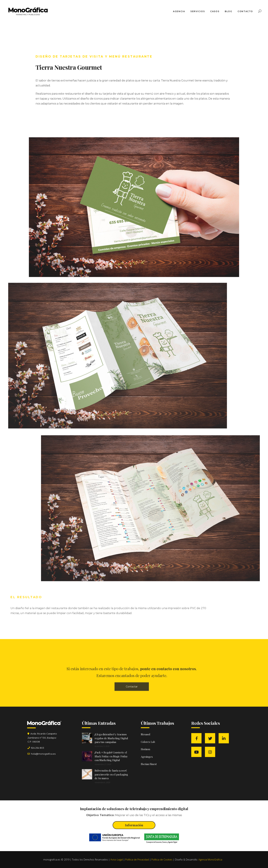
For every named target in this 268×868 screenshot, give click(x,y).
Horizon (145, 749)
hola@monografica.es (43, 754)
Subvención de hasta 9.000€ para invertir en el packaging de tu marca (111, 774)
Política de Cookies (162, 860)
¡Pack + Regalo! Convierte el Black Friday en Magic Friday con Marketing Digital (111, 756)
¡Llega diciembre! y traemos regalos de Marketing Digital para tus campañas (111, 738)
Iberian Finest (149, 764)
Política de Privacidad (137, 860)
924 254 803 (38, 748)
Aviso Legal (117, 860)
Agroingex (147, 757)
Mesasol (146, 734)
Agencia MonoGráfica (210, 860)
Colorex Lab (148, 742)
